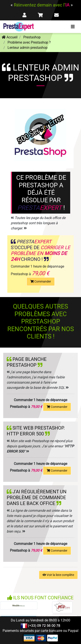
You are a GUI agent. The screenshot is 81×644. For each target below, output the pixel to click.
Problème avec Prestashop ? (29, 42)
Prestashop (32, 37)
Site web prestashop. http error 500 (36, 431)
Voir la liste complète (58, 575)
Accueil (10, 37)
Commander (41, 281)
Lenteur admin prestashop (28, 48)
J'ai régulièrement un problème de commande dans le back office (37, 497)
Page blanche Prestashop (27, 362)
